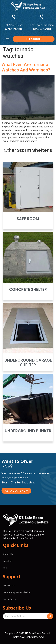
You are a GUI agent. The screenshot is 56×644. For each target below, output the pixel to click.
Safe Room (28, 219)
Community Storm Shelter (17, 592)
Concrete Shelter (28, 289)
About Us (8, 554)
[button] (7, 39)
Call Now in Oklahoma (42, 25)
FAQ (5, 568)
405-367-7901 (42, 29)
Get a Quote (10, 599)
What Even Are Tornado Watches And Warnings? (26, 67)
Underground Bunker (28, 431)
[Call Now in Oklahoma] (42, 16)
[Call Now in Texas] (14, 16)
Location (8, 561)
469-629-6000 (14, 29)
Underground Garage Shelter (28, 363)
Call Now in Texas (14, 25)
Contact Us (9, 585)
